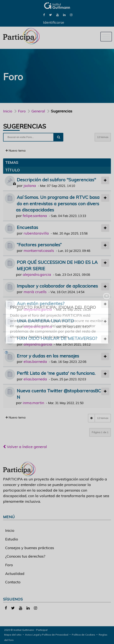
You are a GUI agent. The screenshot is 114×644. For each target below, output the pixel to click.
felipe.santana (35, 216)
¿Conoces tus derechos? (25, 556)
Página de (100, 432)
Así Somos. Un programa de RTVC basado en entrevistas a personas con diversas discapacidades (58, 203)
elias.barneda (35, 362)
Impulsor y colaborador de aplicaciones (57, 286)
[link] (44, 15)
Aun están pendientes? (41, 303)
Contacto (13, 582)
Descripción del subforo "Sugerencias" (56, 180)
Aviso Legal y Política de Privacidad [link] (47, 635)
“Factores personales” (39, 245)
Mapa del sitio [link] (13, 635)
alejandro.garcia (37, 274)
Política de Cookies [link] (83, 635)
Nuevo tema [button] (16, 151)
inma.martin (33, 403)
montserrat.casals (39, 251)
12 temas (103, 137)
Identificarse (54, 22)
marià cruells (35, 292)
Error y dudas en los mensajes (48, 356)
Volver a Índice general (25, 447)
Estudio (12, 539)
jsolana (30, 186)
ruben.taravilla (36, 233)
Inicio (8, 111)
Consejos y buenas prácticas (30, 548)
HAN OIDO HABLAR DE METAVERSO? (57, 338)
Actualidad (15, 574)
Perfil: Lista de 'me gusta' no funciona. (56, 373)
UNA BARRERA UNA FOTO (45, 321)
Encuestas (27, 227)
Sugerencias (25, 126)
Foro (9, 565)
